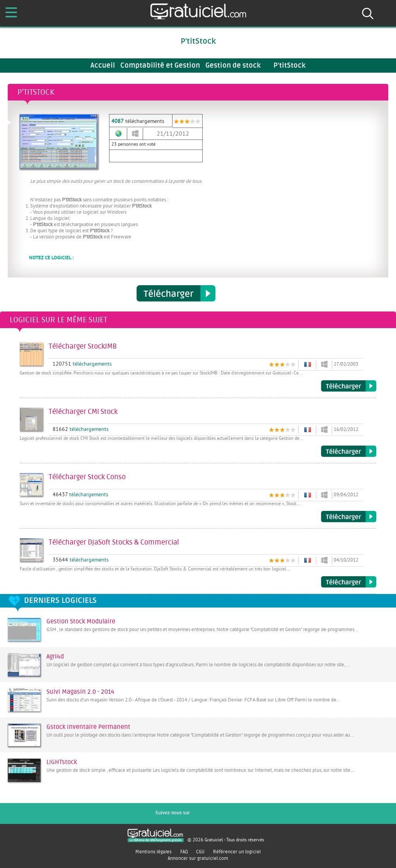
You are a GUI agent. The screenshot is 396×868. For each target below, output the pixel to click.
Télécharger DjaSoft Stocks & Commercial (349, 582)
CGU (200, 852)
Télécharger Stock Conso (349, 517)
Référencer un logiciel (237, 852)
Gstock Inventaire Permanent (88, 727)
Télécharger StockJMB (349, 386)
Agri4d (55, 657)
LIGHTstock (62, 762)
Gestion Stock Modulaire (81, 621)
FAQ (184, 852)
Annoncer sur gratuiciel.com (198, 858)
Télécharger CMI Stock (349, 451)
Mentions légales (154, 852)
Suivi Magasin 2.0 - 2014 (80, 692)
